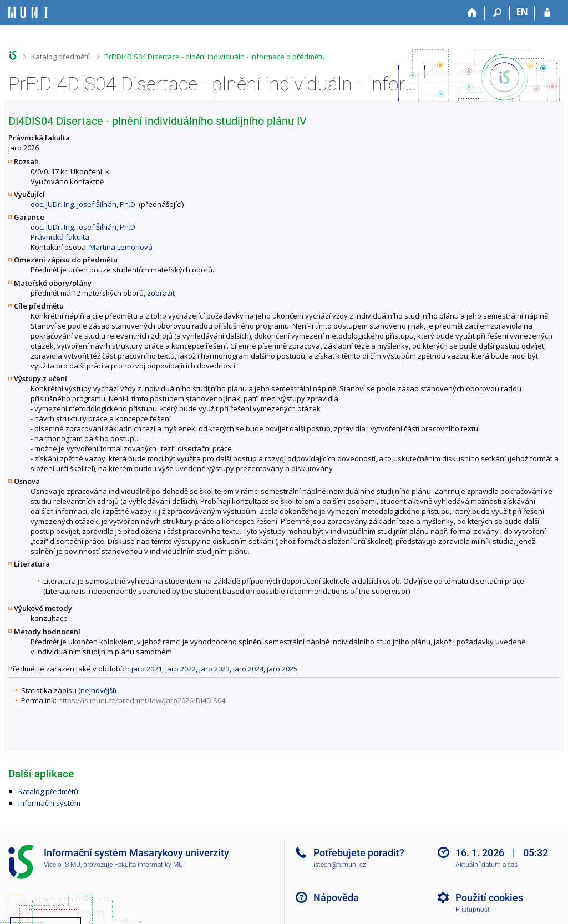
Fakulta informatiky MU (149, 865)
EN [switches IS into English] (522, 12)
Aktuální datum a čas (486, 865)
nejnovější (97, 690)
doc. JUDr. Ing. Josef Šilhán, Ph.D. (84, 204)
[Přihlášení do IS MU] (547, 13)
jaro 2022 (181, 669)
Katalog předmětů (61, 57)
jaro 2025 (282, 669)
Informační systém (49, 803)
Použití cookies (489, 898)
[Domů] (472, 13)
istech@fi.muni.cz (340, 865)
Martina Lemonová (121, 247)
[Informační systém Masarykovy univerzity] (28, 12)
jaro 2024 (248, 669)
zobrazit (161, 293)
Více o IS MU (62, 865)
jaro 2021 (147, 669)
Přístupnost (473, 910)
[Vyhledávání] (497, 13)
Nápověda (336, 898)
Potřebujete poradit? (359, 853)
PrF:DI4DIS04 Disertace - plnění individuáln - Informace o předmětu (215, 57)
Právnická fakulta (60, 237)
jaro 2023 (214, 669)
